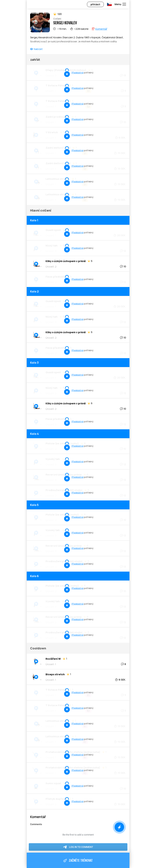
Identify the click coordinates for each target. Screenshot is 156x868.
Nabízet (38, 49)
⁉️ (99, 29)
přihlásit (95, 4)
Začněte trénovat (78, 861)
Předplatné (77, 73)
